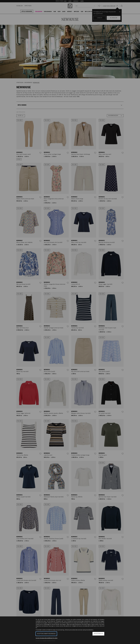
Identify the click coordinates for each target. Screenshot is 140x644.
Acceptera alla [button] (98, 634)
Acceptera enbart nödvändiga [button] (46, 634)
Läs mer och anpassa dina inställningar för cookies (47, 638)
